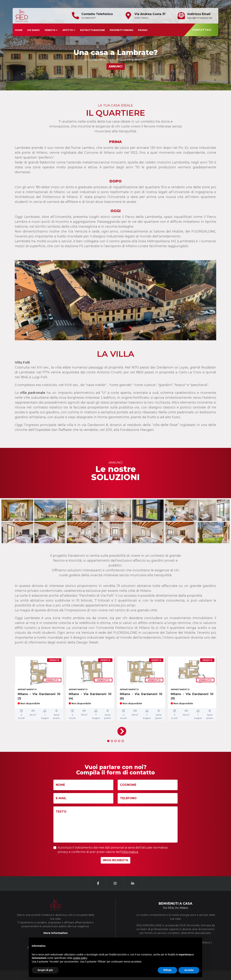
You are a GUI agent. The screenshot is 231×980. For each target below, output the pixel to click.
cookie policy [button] (80, 958)
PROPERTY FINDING (122, 30)
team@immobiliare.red (200, 18)
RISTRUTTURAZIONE (92, 30)
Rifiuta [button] (167, 970)
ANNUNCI (116, 66)
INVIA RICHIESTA (115, 860)
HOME (19, 30)
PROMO (143, 30)
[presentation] (121, 730)
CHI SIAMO (33, 30)
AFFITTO (69, 30)
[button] (108, 741)
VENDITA (51, 30)
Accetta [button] (189, 970)
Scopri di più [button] (45, 970)
